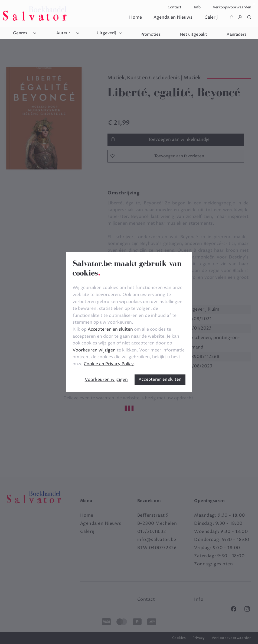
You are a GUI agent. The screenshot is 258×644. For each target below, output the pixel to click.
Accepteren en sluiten (160, 379)
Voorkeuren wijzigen (106, 380)
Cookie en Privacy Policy (109, 364)
